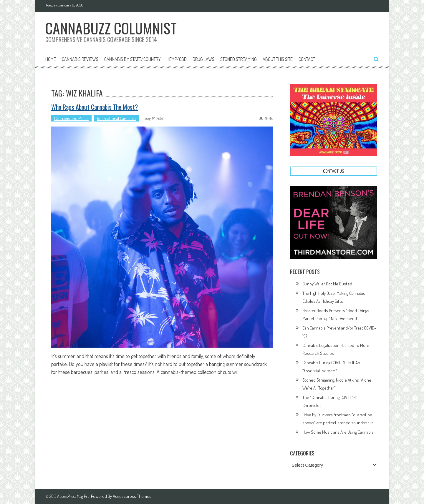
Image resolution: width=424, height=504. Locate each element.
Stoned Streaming (238, 59)
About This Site (278, 59)
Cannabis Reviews (80, 59)
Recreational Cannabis (116, 118)
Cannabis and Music (71, 118)
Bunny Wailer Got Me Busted (327, 284)
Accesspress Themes (132, 496)
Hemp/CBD (177, 59)
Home (51, 59)
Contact (307, 59)
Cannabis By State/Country (132, 59)
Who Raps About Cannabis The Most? (95, 107)
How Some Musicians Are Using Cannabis (338, 432)
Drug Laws (203, 59)
